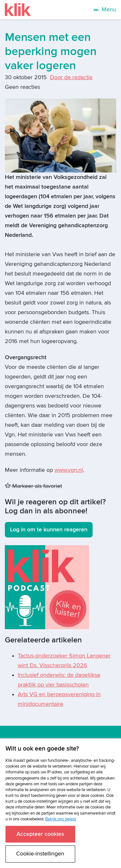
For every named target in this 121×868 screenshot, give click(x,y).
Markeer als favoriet (33, 486)
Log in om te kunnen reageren (49, 530)
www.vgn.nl (69, 470)
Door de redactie (71, 77)
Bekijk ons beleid (60, 819)
